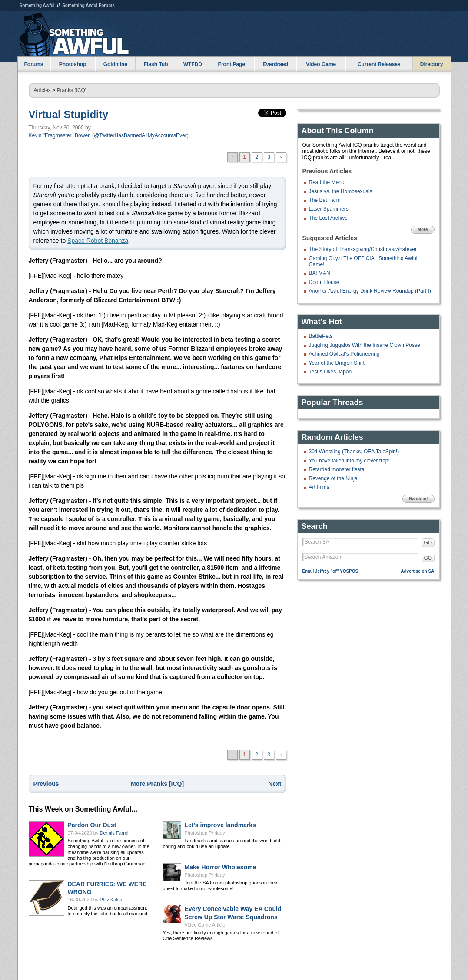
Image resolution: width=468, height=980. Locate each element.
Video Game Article (205, 925)
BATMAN (320, 273)
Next (275, 784)
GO (428, 543)
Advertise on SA (417, 571)
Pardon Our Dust (92, 825)
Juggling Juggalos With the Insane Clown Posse (365, 345)
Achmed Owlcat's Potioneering (344, 354)
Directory (432, 64)
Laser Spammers (329, 209)
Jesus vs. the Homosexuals (341, 191)
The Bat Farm (325, 200)
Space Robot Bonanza (98, 241)
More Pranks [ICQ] (157, 784)
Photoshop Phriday (205, 833)
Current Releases (379, 64)
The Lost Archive (328, 218)
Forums (33, 64)
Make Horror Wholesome (221, 867)
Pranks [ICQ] (72, 90)
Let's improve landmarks (220, 825)
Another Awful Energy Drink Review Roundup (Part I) (370, 291)
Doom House (324, 282)
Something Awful (37, 5)
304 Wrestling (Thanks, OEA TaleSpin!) (354, 452)
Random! (418, 499)
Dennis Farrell (115, 833)
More (423, 229)
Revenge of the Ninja (333, 478)
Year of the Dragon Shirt (337, 363)
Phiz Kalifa (111, 900)
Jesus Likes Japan (330, 372)
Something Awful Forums (88, 5)
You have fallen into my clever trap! (349, 461)
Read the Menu (327, 182)
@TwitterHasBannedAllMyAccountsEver (140, 135)
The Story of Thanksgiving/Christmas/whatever (363, 249)
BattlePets (321, 336)
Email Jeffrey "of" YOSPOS (330, 571)
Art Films (319, 487)
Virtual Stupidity (69, 114)
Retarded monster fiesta (337, 469)
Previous (46, 784)
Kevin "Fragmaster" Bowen (60, 135)
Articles (42, 90)
